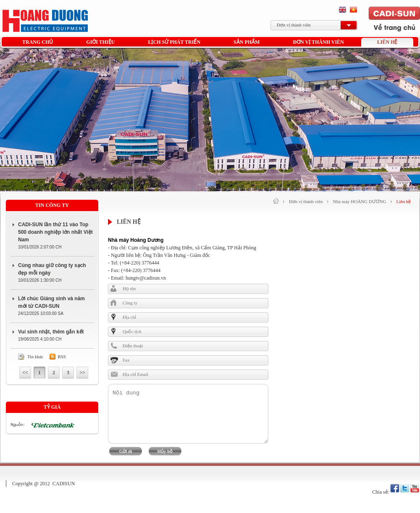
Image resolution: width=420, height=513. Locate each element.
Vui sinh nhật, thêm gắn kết (51, 332)
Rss (62, 357)
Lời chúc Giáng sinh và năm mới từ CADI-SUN (51, 302)
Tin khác (35, 357)
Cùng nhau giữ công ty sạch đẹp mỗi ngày (52, 269)
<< (25, 373)
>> (82, 373)
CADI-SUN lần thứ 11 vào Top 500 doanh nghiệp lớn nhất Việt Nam (55, 232)
